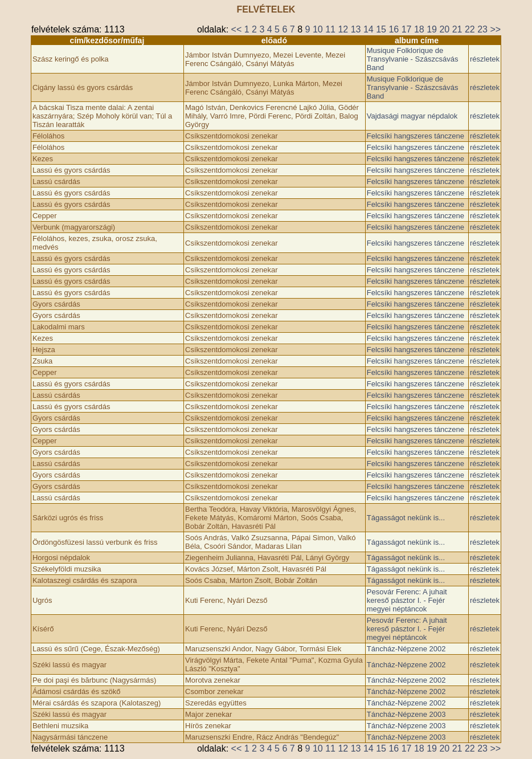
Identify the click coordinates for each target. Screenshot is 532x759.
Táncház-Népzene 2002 (406, 649)
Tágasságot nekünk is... (406, 518)
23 (482, 29)
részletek (485, 59)
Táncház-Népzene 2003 (406, 714)
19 (432, 29)
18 (419, 29)
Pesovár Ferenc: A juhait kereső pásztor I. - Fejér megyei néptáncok (407, 600)
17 (407, 29)
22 (470, 29)
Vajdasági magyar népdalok (412, 116)
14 (369, 29)
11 (330, 29)
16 (394, 29)
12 (343, 29)
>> (495, 29)
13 (356, 29)
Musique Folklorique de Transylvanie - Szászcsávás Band (413, 59)
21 (457, 29)
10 (318, 29)
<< (237, 29)
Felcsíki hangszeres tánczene (416, 136)
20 (444, 29)
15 (381, 29)
